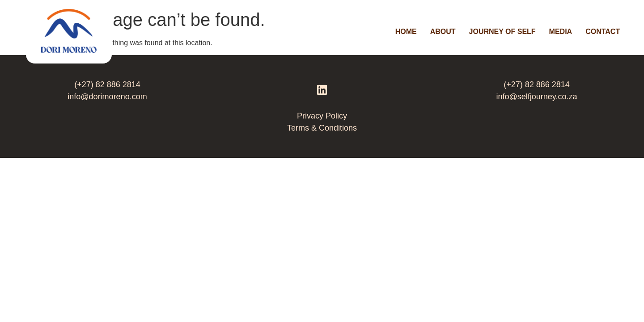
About (443, 32)
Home (406, 32)
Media (561, 32)
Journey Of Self (502, 32)
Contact (603, 32)
